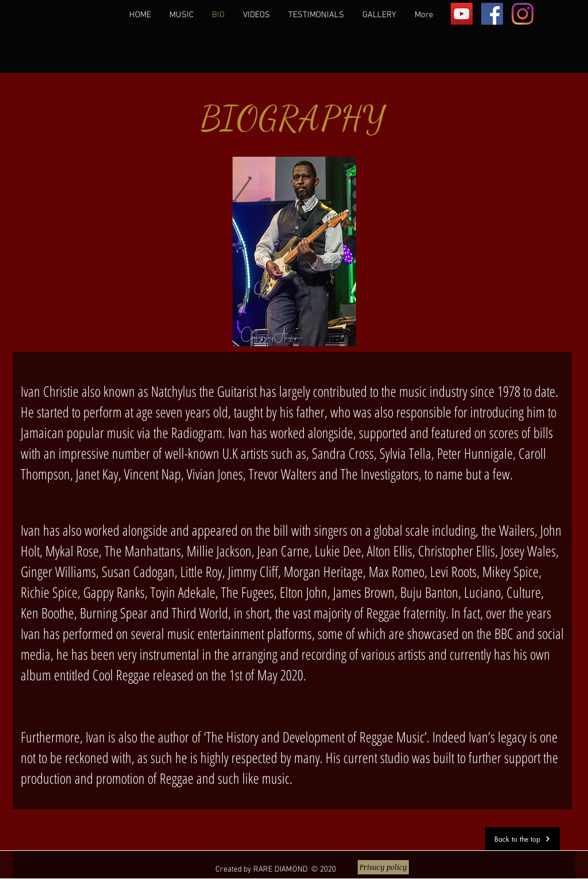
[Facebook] (492, 14)
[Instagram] (523, 14)
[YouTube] (462, 14)
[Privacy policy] (383, 867)
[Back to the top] (523, 839)
